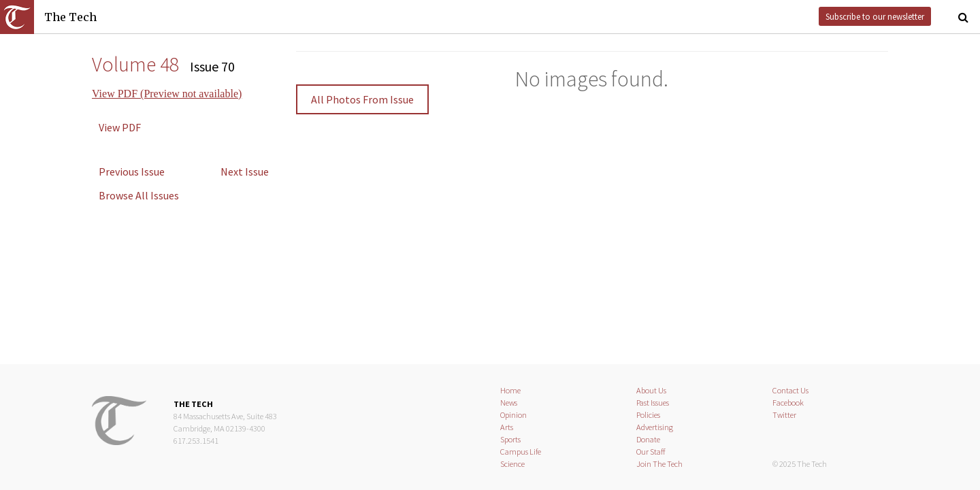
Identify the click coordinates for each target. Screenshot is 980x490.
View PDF (120, 127)
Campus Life (521, 452)
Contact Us (790, 390)
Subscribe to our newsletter (875, 16)
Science (512, 464)
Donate (648, 439)
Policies (648, 415)
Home (510, 390)
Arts (507, 427)
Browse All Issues (139, 195)
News (509, 403)
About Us (651, 390)
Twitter (784, 415)
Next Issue (245, 171)
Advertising (655, 427)
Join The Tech (659, 464)
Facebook (788, 403)
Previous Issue (132, 171)
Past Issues (653, 403)
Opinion (513, 415)
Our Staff (651, 452)
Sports (510, 439)
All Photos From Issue (362, 99)
